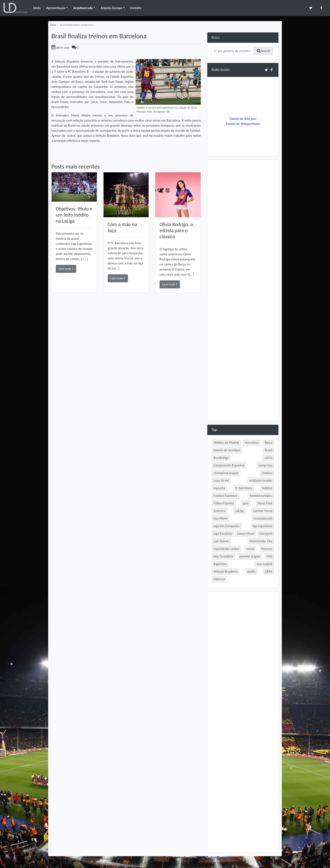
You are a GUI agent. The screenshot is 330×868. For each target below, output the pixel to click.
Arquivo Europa (111, 8)
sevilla (251, 571)
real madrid (264, 564)
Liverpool (266, 534)
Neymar (267, 549)
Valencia (219, 579)
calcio (268, 458)
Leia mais (66, 269)
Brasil (268, 450)
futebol (267, 488)
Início (37, 8)
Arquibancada (83, 8)
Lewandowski (263, 518)
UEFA (269, 571)
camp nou (265, 465)
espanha (219, 488)
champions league (226, 473)
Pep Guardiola (223, 556)
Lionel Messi (246, 534)
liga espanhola (262, 526)
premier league (250, 556)
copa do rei (221, 480)
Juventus (220, 511)
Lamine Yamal (263, 511)
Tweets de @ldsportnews (243, 124)
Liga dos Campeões (227, 526)
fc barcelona (244, 488)
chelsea (267, 473)
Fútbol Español (224, 503)
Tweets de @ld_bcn (243, 119)
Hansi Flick (265, 503)
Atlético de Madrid (226, 443)
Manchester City (261, 541)
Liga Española (223, 534)
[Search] (233, 51)
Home (53, 25)
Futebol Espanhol (225, 496)
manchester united (226, 549)
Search (263, 51)
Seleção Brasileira (226, 571)
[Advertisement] (126, 353)
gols (246, 503)
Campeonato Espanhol (229, 465)
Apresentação (56, 8)
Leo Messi (220, 518)
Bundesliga (221, 458)
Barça (268, 443)
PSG (269, 556)
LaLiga (240, 511)
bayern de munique (227, 450)
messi (250, 549)
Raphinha (220, 564)
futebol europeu (261, 496)
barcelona (252, 443)
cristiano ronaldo (261, 480)
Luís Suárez (221, 541)
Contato (136, 8)
